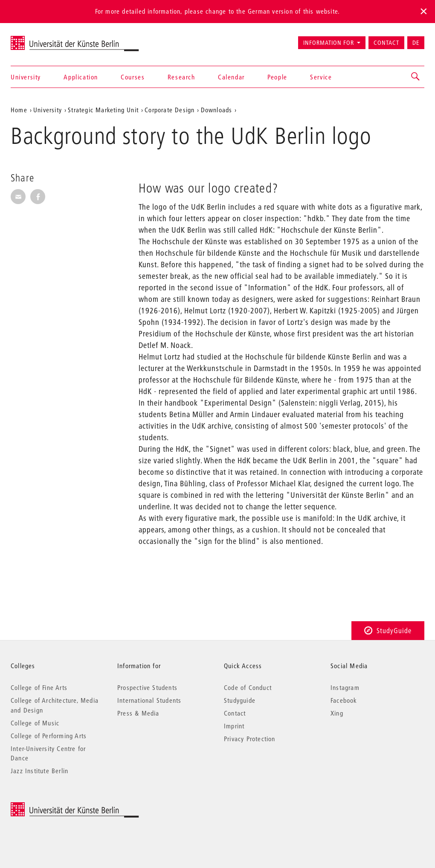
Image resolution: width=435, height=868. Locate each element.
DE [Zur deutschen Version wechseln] (416, 43)
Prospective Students (147, 687)
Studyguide (240, 700)
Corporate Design (170, 110)
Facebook (344, 700)
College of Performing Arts (49, 736)
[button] (416, 77)
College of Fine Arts (39, 687)
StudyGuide (388, 630)
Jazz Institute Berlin (39, 771)
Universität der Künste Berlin (44, 39)
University (26, 77)
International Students (149, 700)
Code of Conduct (248, 687)
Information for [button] (329, 43)
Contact (386, 43)
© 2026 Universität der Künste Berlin (55, 807)
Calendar (231, 77)
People (277, 77)
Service (321, 77)
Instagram (345, 687)
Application (81, 77)
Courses (133, 77)
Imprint (234, 726)
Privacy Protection (250, 739)
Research (181, 77)
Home (19, 110)
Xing (337, 713)
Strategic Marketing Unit (103, 110)
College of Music (35, 723)
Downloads (217, 110)
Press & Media (138, 713)
